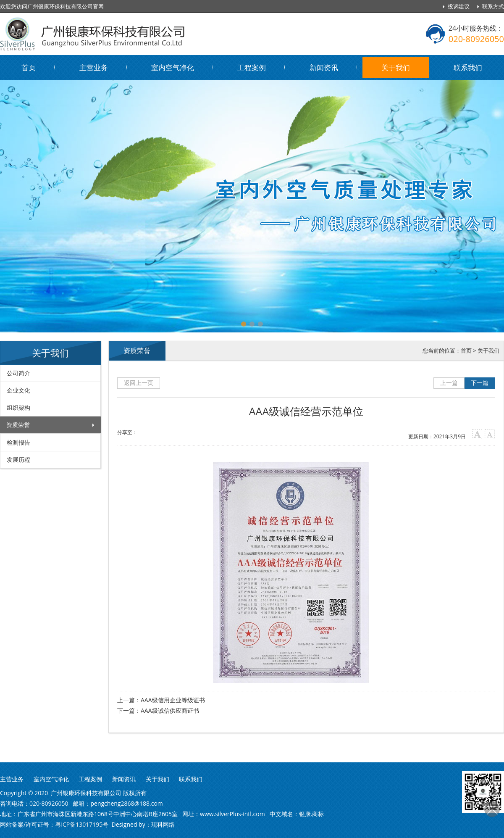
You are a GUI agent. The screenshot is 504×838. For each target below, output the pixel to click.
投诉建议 (459, 6)
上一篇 (449, 383)
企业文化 (18, 390)
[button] (244, 324)
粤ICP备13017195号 (82, 824)
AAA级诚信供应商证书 (170, 710)
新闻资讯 (324, 67)
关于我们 (396, 67)
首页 (29, 67)
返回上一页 (139, 383)
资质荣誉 (18, 425)
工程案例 (252, 67)
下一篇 (480, 383)
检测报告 (18, 442)
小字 (490, 434)
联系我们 (468, 67)
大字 (477, 434)
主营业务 (94, 67)
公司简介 (18, 373)
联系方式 (493, 6)
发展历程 (18, 460)
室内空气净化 (173, 67)
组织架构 (18, 407)
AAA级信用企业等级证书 (173, 700)
